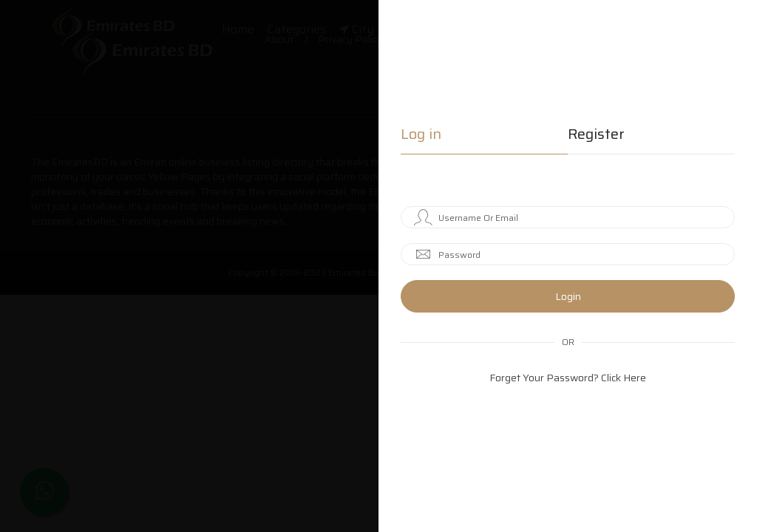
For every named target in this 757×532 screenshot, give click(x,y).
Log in (421, 136)
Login (568, 296)
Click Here (624, 378)
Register (596, 136)
